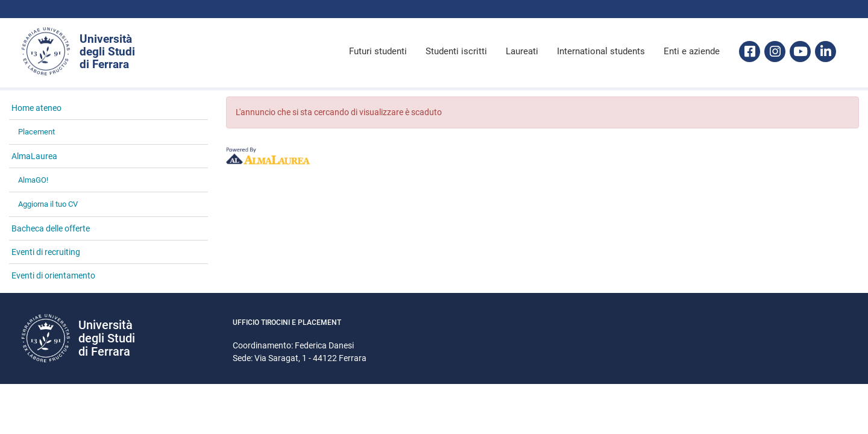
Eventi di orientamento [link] (53, 275)
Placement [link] (36, 132)
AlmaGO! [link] (33, 180)
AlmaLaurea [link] (34, 156)
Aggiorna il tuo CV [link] (48, 204)
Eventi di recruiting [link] (46, 252)
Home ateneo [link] (36, 108)
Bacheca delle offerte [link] (51, 228)
